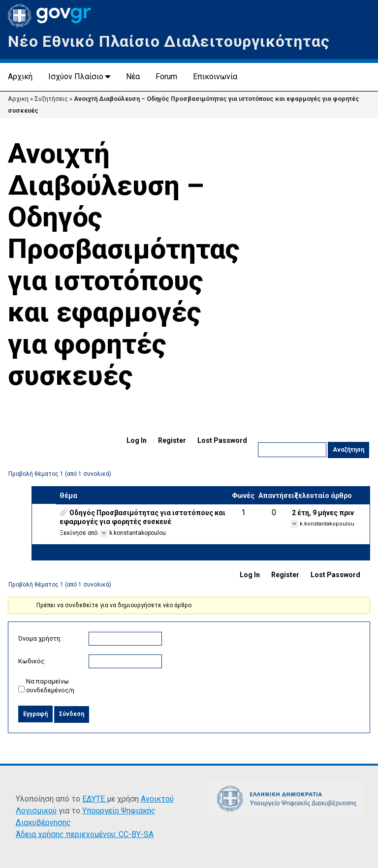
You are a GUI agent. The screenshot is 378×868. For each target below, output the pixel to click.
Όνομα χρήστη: (40, 638)
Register (172, 440)
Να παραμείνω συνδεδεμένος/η (50, 686)
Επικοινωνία (215, 77)
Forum (166, 77)
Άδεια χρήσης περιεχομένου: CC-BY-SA (85, 834)
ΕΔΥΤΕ (94, 799)
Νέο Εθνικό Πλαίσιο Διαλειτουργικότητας (169, 41)
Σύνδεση (72, 714)
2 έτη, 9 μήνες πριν (323, 513)
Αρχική (20, 77)
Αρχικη (18, 99)
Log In (137, 440)
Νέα (133, 77)
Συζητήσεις (51, 99)
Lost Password (222, 440)
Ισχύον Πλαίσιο (76, 77)
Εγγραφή (35, 714)
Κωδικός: (32, 661)
